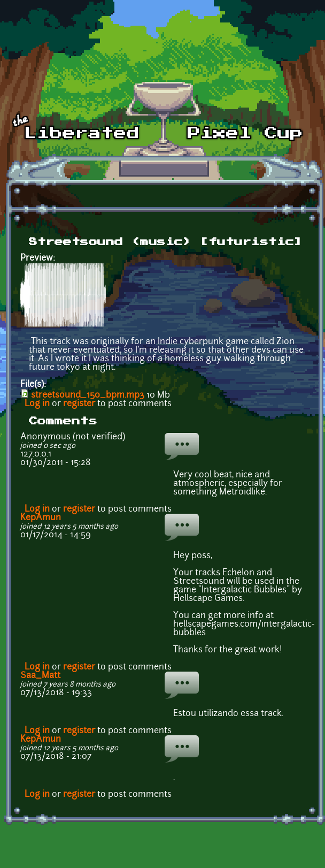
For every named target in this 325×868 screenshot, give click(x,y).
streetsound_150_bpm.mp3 (88, 395)
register (79, 404)
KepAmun (41, 518)
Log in (37, 404)
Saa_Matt (40, 676)
